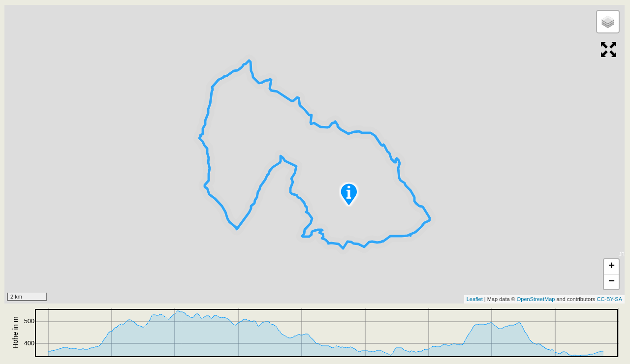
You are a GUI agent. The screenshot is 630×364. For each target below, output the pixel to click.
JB (622, 255)
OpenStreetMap (536, 299)
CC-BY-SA (609, 299)
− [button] (612, 282)
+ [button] (612, 267)
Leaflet (475, 299)
